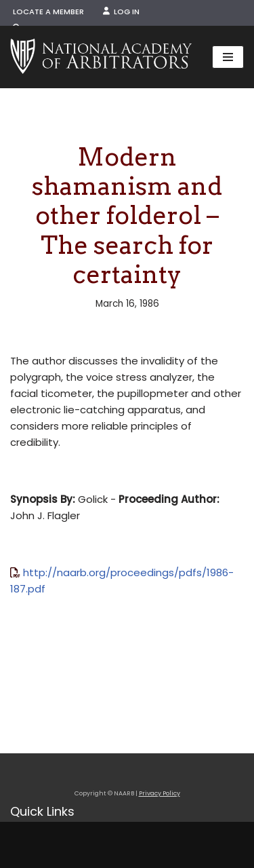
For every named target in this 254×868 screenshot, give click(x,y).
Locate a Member (48, 12)
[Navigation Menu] (228, 57)
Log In (121, 12)
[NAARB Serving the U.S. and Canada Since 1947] (101, 57)
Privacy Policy (160, 793)
